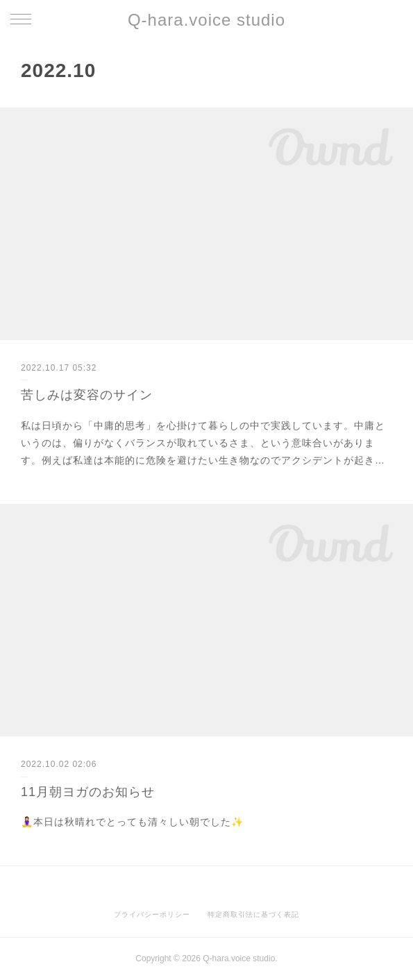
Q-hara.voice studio (206, 20)
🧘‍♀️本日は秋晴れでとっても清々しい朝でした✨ (132, 822)
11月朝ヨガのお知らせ (88, 792)
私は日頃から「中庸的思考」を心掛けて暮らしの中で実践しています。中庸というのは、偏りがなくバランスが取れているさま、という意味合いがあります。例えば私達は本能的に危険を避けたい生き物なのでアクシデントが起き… (203, 443)
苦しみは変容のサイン (87, 395)
